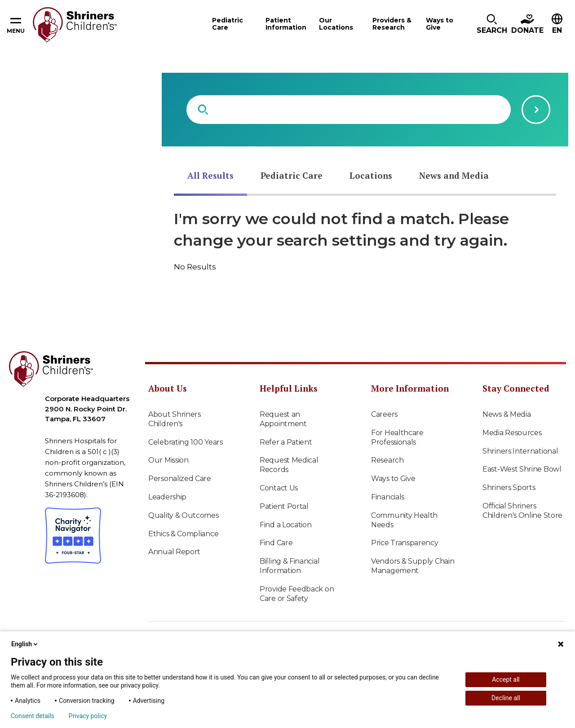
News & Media (506, 414)
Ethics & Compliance (183, 534)
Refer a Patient (286, 442)
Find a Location (286, 525)
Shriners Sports (509, 488)
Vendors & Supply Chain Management (413, 566)
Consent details (33, 716)
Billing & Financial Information (290, 566)
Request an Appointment (283, 419)
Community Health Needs (404, 520)
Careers (384, 414)
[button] (492, 25)
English (25, 644)
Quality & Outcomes (184, 515)
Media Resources (512, 433)
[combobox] (349, 110)
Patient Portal (284, 506)
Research (387, 460)
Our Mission (168, 460)
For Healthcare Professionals (397, 437)
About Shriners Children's (175, 419)
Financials (388, 497)
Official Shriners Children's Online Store (522, 511)
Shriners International (520, 451)
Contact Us (279, 488)
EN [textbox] (557, 30)
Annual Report (174, 552)
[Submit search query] (536, 110)
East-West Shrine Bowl (522, 469)
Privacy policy (88, 716)
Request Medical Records (289, 465)
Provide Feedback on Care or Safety (297, 594)
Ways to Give (393, 479)
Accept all (506, 679)
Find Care (276, 543)
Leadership (167, 497)
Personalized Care (180, 479)
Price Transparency (405, 543)
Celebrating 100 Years (186, 442)
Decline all (506, 698)
